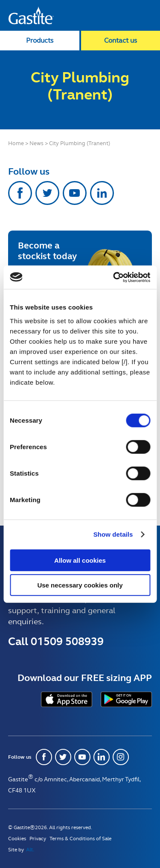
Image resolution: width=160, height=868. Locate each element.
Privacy (38, 839)
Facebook (20, 193)
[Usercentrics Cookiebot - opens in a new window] (114, 277)
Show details (113, 534)
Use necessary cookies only (80, 585)
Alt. (30, 850)
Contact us (121, 40)
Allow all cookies (80, 560)
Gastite (31, 15)
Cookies (17, 839)
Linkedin (102, 193)
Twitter (47, 193)
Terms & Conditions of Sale (80, 839)
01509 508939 (67, 641)
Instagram (121, 757)
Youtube (75, 193)
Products (40, 40)
